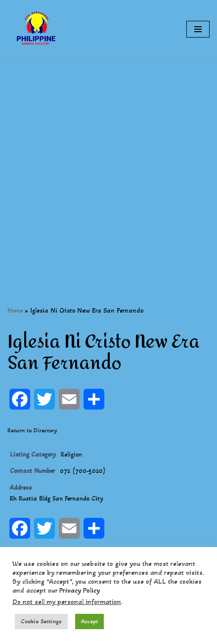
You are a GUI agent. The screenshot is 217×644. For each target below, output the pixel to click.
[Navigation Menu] (198, 29)
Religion (71, 455)
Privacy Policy (80, 590)
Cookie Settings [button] (41, 621)
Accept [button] (89, 621)
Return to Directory (32, 430)
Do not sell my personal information (67, 602)
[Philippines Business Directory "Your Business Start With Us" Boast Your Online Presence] (37, 29)
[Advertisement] (108, 167)
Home (15, 310)
